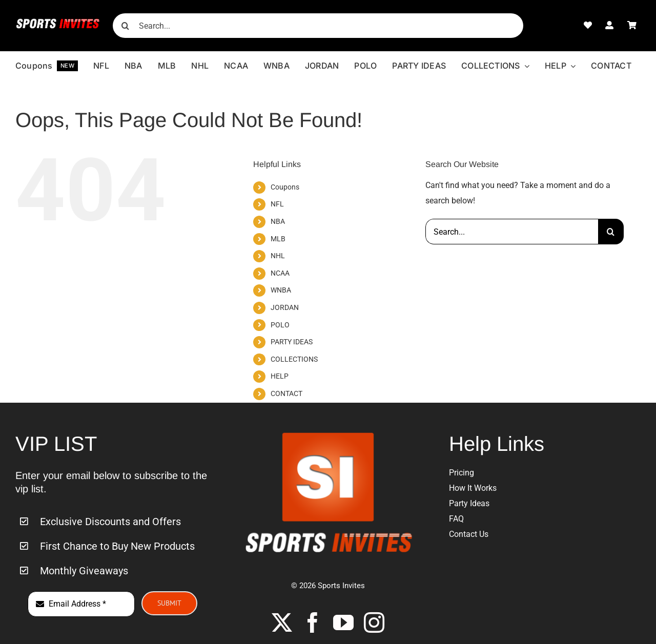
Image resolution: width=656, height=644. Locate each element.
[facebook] (313, 622)
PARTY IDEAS (292, 342)
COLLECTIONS (294, 359)
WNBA (281, 290)
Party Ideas (469, 503)
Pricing (462, 473)
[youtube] (343, 622)
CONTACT (286, 393)
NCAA (280, 273)
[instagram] (374, 622)
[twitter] (282, 622)
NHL (278, 256)
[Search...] (318, 26)
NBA (278, 221)
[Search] (125, 26)
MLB (278, 239)
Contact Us (469, 534)
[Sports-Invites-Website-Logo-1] (58, 22)
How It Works (473, 488)
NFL (277, 204)
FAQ (456, 519)
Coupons (285, 187)
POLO (280, 325)
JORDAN (285, 307)
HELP (280, 376)
